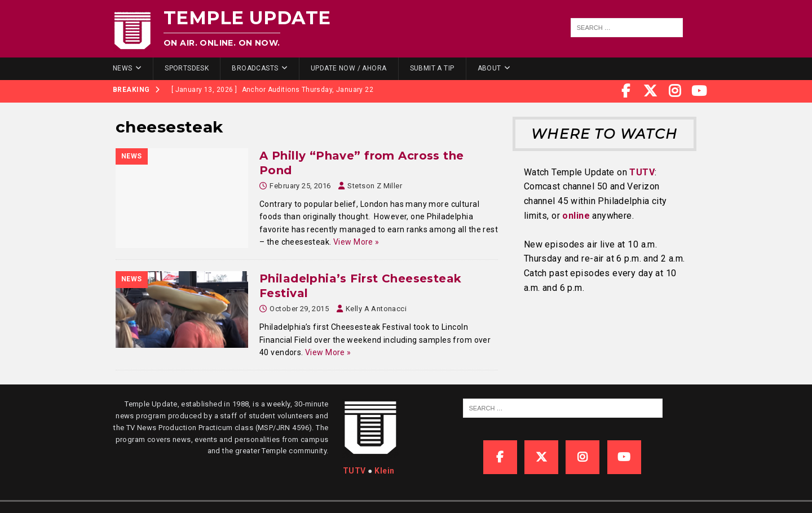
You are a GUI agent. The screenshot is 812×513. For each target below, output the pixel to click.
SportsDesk (187, 68)
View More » (356, 242)
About (489, 68)
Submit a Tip (432, 68)
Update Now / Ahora (349, 68)
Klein (384, 471)
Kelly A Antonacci (376, 309)
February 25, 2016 (300, 186)
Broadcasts (255, 68)
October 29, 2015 (299, 309)
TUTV (642, 172)
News (123, 68)
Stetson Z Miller (375, 186)
